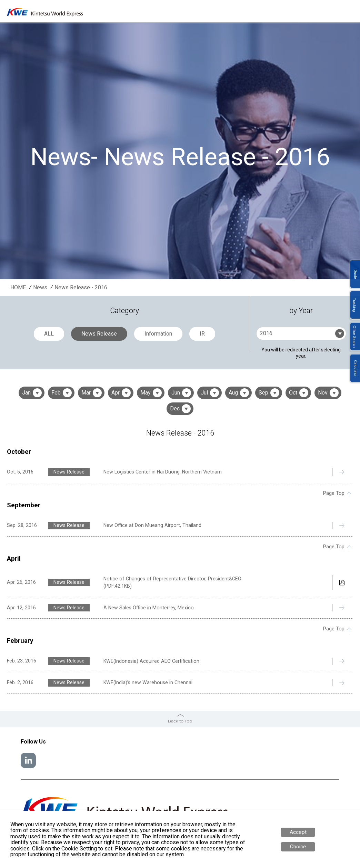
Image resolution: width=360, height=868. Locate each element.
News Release (99, 334)
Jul (204, 393)
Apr (116, 393)
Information (158, 334)
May (146, 393)
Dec (175, 408)
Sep (263, 393)
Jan (26, 393)
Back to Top (180, 721)
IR (202, 334)
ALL (49, 334)
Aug (233, 393)
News (40, 288)
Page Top (334, 493)
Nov (323, 393)
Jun (176, 393)
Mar (86, 393)
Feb (56, 393)
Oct (293, 393)
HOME (18, 288)
